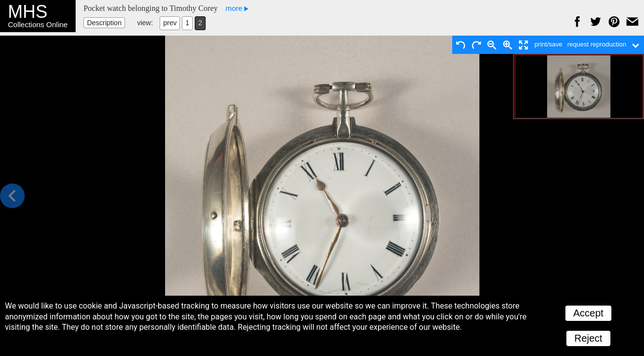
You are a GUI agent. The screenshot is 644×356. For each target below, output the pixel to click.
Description (104, 23)
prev (170, 23)
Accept (588, 313)
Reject (588, 338)
